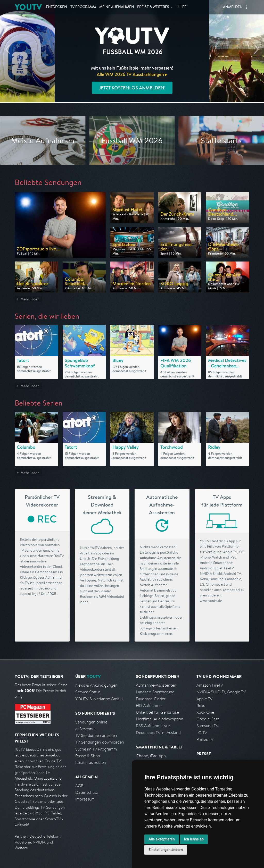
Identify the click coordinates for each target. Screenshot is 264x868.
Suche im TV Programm (96, 749)
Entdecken (56, 7)
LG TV (202, 733)
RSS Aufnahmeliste (153, 726)
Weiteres (153, 7)
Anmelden (233, 7)
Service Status (88, 692)
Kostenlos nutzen (91, 762)
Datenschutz (87, 792)
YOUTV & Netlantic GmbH (99, 699)
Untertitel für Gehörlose (157, 712)
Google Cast (208, 719)
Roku (201, 706)
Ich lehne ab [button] (194, 839)
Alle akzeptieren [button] (162, 839)
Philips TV (205, 739)
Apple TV (204, 699)
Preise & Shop (88, 756)
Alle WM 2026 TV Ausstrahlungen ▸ (132, 74)
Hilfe (181, 7)
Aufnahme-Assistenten (156, 685)
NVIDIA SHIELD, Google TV (221, 692)
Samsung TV (207, 726)
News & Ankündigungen (96, 685)
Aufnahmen (117, 7)
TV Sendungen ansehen (96, 735)
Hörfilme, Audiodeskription (160, 719)
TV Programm (83, 7)
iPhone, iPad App (151, 756)
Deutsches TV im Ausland (158, 733)
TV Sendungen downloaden (100, 742)
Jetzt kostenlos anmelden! (132, 88)
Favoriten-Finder (151, 699)
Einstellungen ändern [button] (166, 850)
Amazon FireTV (210, 685)
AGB (79, 786)
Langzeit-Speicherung (155, 692)
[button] (247, 7)
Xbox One (205, 712)
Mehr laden (30, 299)
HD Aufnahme (149, 706)
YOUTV (28, 7)
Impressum (85, 799)
